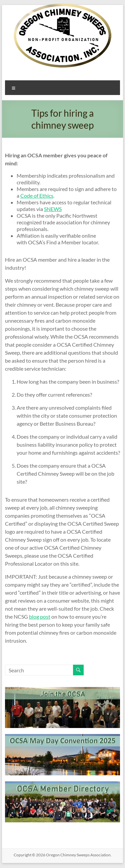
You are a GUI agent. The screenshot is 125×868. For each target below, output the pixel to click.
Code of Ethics (37, 195)
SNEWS (53, 209)
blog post (40, 616)
